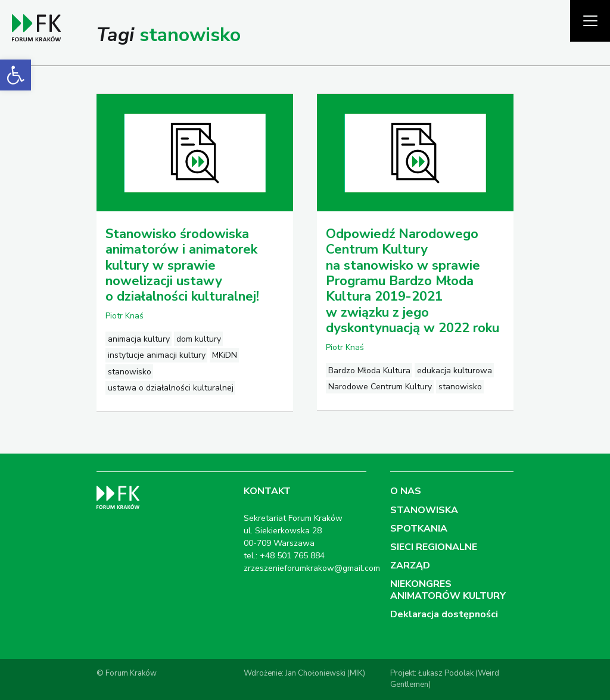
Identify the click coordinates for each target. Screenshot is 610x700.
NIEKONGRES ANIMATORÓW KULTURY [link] (448, 590)
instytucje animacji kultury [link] (157, 355)
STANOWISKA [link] (424, 510)
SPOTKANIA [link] (419, 529)
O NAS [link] (406, 491)
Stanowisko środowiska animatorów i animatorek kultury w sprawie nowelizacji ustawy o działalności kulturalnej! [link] (182, 265)
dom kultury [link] (199, 339)
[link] (15, 75)
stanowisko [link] (130, 372)
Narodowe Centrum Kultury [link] (380, 387)
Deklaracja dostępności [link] (444, 614)
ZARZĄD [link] (410, 565)
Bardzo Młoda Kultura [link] (369, 371)
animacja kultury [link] (139, 339)
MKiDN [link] (225, 355)
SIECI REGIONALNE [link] (434, 547)
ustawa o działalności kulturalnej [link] (171, 388)
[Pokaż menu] (590, 21)
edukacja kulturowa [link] (455, 371)
